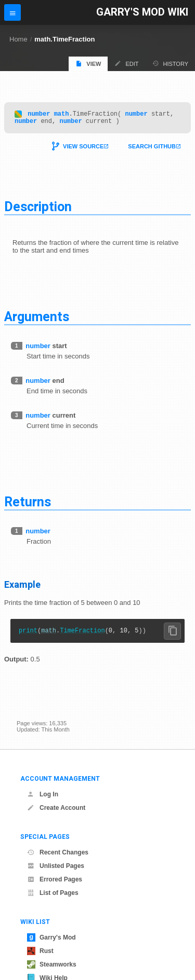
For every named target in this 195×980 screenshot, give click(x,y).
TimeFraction (82, 635)
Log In (43, 794)
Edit (126, 64)
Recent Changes (58, 852)
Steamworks (52, 964)
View (88, 64)
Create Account (56, 808)
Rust (40, 951)
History (171, 64)
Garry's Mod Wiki (142, 12)
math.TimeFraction (64, 39)
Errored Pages (55, 879)
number (39, 115)
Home (18, 39)
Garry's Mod (51, 937)
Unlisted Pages (56, 866)
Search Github (152, 149)
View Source (83, 149)
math (62, 115)
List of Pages (53, 893)
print (28, 635)
